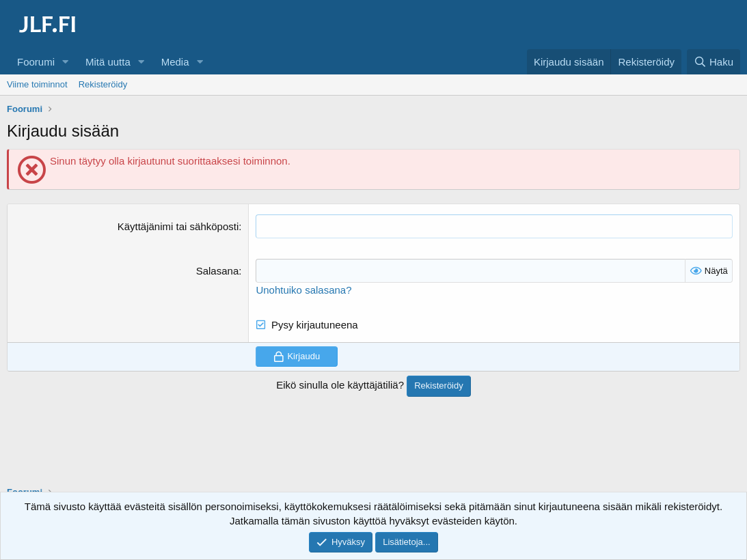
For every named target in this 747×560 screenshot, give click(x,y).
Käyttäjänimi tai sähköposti (178, 226)
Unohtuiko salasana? (303, 290)
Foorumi (36, 62)
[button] (66, 62)
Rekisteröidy (103, 84)
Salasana (218, 271)
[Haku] (714, 62)
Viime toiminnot (37, 84)
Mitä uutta (108, 62)
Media (175, 62)
